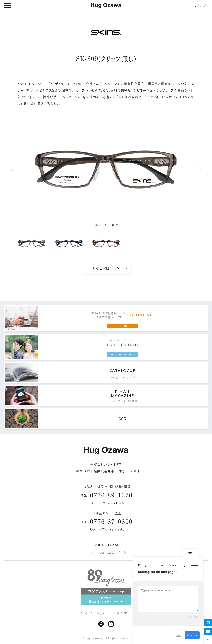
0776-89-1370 (111, 495)
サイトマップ (125, 613)
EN (205, 5)
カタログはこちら (106, 269)
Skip (179, 635)
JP (197, 5)
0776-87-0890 (111, 521)
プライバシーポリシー (94, 613)
